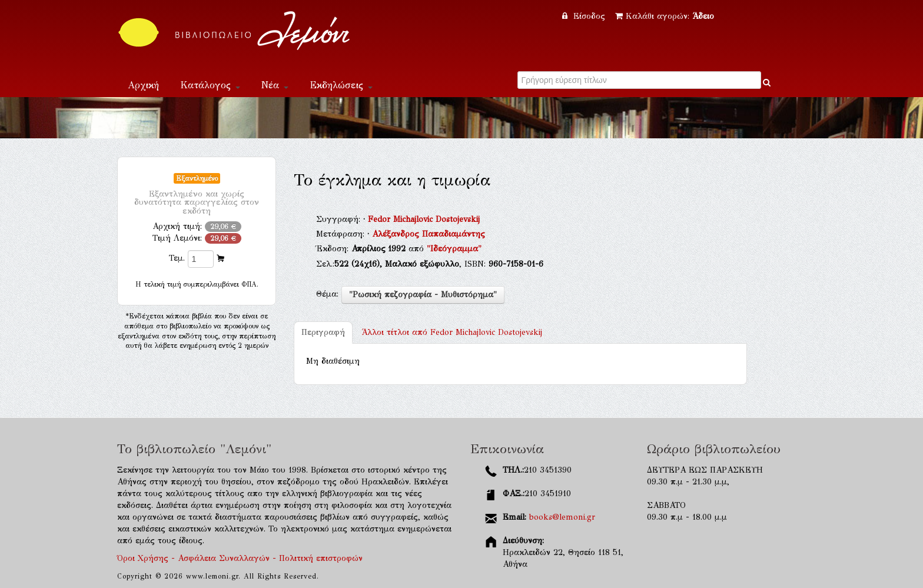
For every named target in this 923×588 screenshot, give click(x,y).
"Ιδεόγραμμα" (454, 249)
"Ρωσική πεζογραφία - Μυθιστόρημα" (423, 295)
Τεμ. (177, 258)
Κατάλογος (210, 85)
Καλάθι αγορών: (665, 16)
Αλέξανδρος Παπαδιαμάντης (429, 234)
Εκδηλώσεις (341, 85)
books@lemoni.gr (562, 517)
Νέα (275, 85)
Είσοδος (585, 16)
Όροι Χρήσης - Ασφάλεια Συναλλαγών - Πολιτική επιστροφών (240, 558)
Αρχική (143, 85)
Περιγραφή (323, 332)
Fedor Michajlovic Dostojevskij (424, 219)
